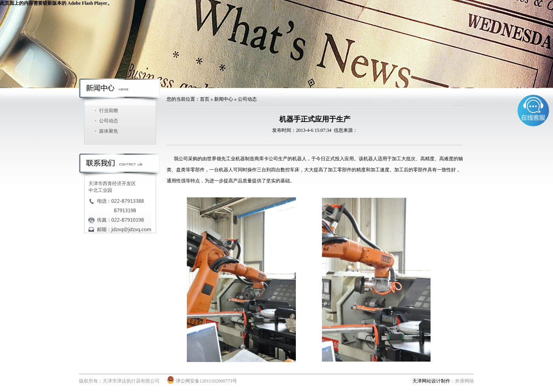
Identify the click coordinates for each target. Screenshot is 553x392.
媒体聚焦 (109, 131)
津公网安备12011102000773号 (202, 381)
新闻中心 (224, 99)
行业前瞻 (109, 111)
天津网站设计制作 (431, 381)
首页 (205, 99)
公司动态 (109, 121)
